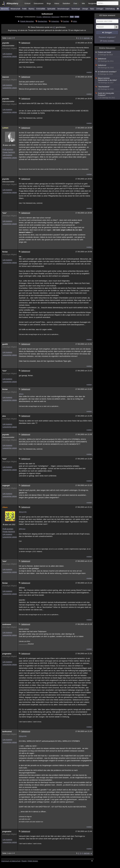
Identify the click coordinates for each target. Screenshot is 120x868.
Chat (76, 4)
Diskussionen (38, 4)
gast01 (5, 344)
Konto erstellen (108, 41)
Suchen (66, 21)
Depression (55, 17)
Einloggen (108, 33)
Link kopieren (7, 54)
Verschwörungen (63, 9)
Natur (92, 9)
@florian (22, 529)
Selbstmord (46, 17)
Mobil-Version (33, 861)
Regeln (24, 861)
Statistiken (66, 4)
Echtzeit (28, 4)
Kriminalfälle (41, 9)
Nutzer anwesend (107, 15)
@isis (21, 394)
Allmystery (12, 3)
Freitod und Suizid (107, 54)
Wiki (83, 4)
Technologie (76, 9)
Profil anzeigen (8, 150)
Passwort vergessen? (107, 37)
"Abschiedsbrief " (107, 88)
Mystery (31, 9)
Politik (24, 9)
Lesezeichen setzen (10, 56)
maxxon (6, 77)
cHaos (5, 507)
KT (54, 27)
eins (4, 416)
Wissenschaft (15, 9)
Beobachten (43, 21)
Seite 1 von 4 (9, 38)
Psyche (39, 17)
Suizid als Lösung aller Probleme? (107, 96)
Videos (57, 4)
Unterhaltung (110, 9)
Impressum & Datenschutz (11, 861)
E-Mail (77, 17)
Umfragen (100, 9)
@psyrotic (23, 512)
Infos (75, 21)
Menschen (5, 9)
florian (5, 252)
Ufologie (85, 9)
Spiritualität (51, 9)
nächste (87, 38)
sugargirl (6, 485)
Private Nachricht (9, 152)
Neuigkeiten (93, 4)
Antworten (55, 21)
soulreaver (7, 624)
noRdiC (5, 128)
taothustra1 (7, 731)
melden (89, 72)
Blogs (49, 4)
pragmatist (7, 654)
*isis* (4, 213)
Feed (72, 17)
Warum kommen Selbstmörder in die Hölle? (107, 81)
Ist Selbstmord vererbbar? (107, 73)
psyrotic (6, 43)
